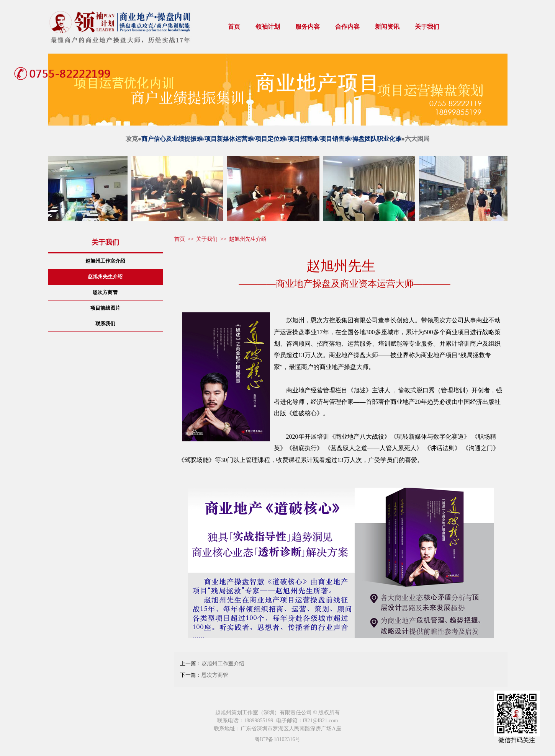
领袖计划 (268, 27)
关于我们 (427, 27)
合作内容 (347, 27)
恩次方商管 (215, 675)
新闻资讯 (387, 27)
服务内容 (308, 27)
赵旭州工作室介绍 (223, 664)
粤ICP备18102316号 (278, 739)
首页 (234, 27)
